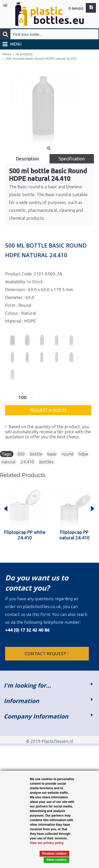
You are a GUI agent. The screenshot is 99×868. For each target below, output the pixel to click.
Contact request (47, 654)
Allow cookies (56, 860)
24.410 (27, 462)
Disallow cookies (54, 854)
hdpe (83, 454)
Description (27, 159)
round (68, 454)
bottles (46, 462)
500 (21, 454)
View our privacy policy (47, 843)
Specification (72, 159)
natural (9, 462)
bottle (36, 454)
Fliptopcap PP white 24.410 (25, 535)
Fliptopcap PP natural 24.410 (74, 535)
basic (52, 454)
